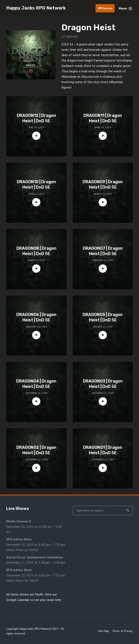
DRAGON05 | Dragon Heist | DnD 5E (103, 317)
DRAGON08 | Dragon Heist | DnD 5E (36, 251)
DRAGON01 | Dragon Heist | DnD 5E (103, 450)
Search (128, 511)
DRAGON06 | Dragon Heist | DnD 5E (36, 317)
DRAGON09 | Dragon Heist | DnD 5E (103, 184)
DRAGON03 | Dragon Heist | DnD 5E (103, 384)
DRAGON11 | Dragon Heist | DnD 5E (103, 118)
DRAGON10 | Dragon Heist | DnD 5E (36, 184)
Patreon (107, 8)
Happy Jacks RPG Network (36, 8)
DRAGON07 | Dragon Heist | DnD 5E (103, 251)
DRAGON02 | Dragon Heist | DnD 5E (36, 450)
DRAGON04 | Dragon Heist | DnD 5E (36, 384)
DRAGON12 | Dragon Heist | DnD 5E (36, 118)
